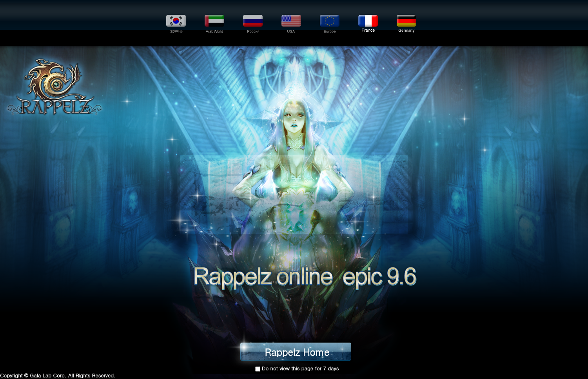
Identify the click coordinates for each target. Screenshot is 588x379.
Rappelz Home (297, 354)
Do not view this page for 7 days (300, 368)
